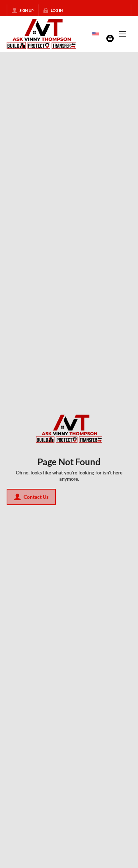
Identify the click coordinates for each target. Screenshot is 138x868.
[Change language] (96, 34)
